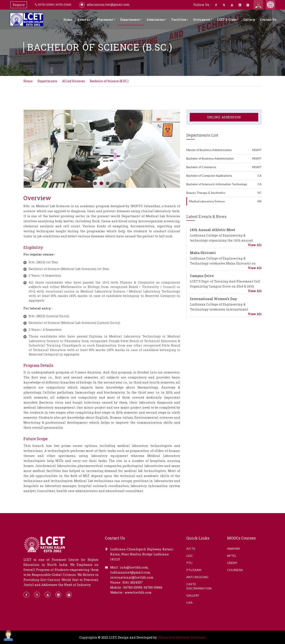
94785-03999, (133, 587)
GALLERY (193, 595)
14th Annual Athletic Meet (213, 230)
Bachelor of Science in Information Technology (224, 184)
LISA (190, 602)
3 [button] (108, 183)
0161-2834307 (133, 582)
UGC (190, 556)
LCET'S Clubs (228, 20)
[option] (102, 149)
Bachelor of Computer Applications (224, 176)
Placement (106, 20)
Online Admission (224, 117)
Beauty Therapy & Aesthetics (224, 193)
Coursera (235, 570)
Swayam (233, 549)
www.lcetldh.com (138, 592)
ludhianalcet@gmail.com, (130, 572)
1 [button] (95, 183)
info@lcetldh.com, (134, 567)
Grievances (203, 20)
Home (68, 20)
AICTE (191, 549)
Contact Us (268, 20)
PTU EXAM (194, 570)
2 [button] (101, 183)
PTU (189, 563)
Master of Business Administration (224, 150)
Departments (131, 20)
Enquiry (19, 5)
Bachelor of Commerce (224, 167)
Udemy (232, 563)
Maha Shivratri (203, 253)
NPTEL (232, 556)
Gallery (249, 20)
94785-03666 (63, 5)
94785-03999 (46, 5)
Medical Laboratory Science (225, 201)
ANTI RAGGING (197, 577)
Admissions (156, 20)
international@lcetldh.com (132, 577)
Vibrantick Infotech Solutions (182, 637)
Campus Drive (202, 276)
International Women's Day (214, 299)
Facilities (180, 20)
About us (85, 20)
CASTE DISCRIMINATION (199, 586)
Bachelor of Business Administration (224, 158)
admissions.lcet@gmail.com (104, 4)
